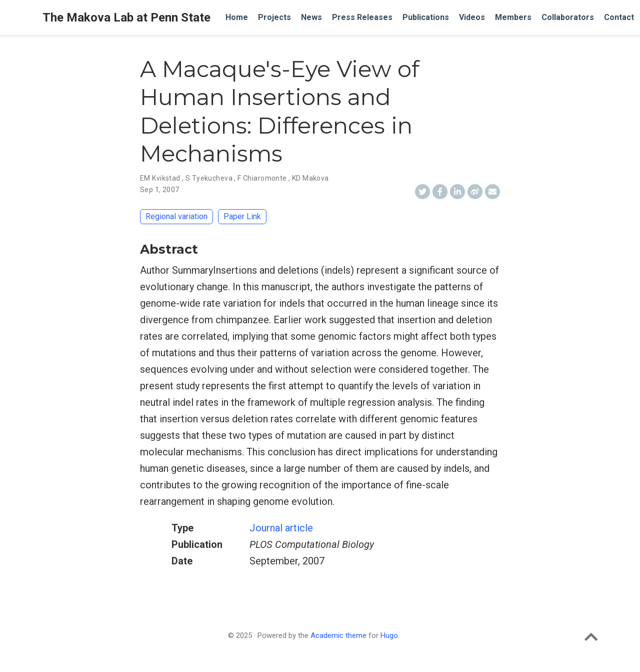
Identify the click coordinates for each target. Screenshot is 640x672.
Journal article (281, 528)
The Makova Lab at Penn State (126, 18)
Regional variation (176, 216)
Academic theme (338, 635)
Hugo (389, 635)
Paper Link (242, 216)
